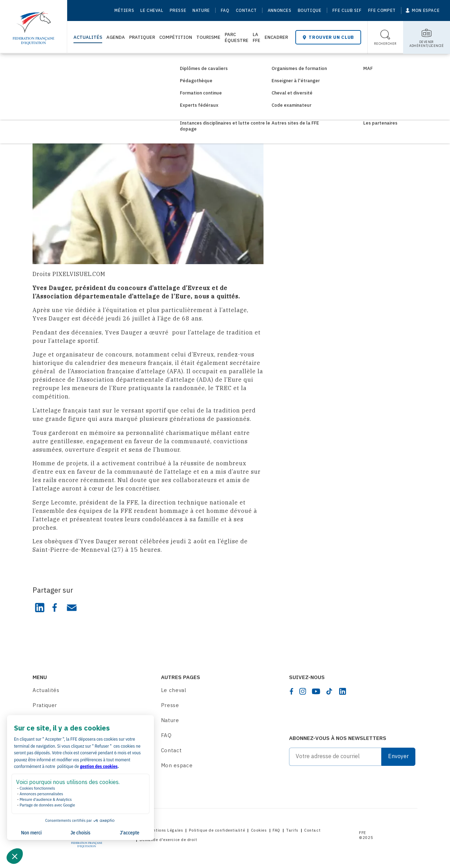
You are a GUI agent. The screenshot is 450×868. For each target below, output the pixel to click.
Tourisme (208, 37)
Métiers (124, 10)
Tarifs (292, 830)
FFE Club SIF (347, 10)
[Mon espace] (423, 10)
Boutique (310, 10)
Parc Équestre (237, 37)
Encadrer (276, 37)
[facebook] (291, 691)
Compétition (176, 37)
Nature (201, 10)
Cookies (259, 830)
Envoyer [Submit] (398, 756)
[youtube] (316, 691)
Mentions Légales (165, 830)
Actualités (88, 37)
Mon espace (177, 765)
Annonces (280, 10)
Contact (246, 10)
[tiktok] (329, 691)
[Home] (33, 24)
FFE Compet (382, 10)
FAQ (225, 10)
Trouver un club (328, 37)
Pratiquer (142, 37)
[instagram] (303, 691)
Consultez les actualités (78, 66)
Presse (178, 10)
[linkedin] (343, 691)
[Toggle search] (385, 37)
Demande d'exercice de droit (168, 840)
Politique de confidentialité (217, 830)
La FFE (256, 37)
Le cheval (152, 10)
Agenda (116, 37)
